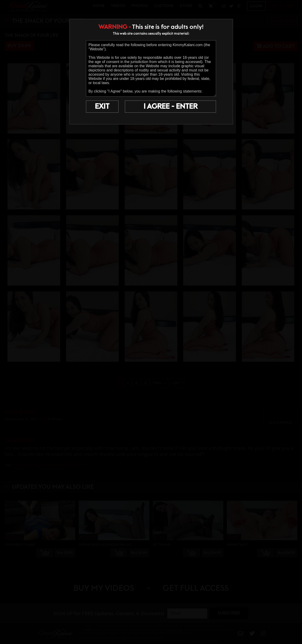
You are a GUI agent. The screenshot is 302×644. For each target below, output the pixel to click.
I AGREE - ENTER (171, 107)
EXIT (102, 107)
